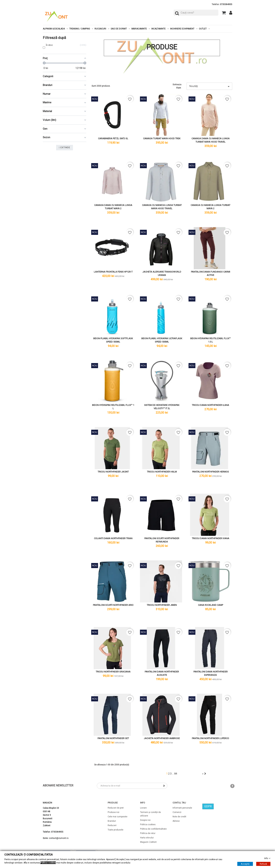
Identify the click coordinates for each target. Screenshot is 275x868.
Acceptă (245, 864)
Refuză (263, 864)
